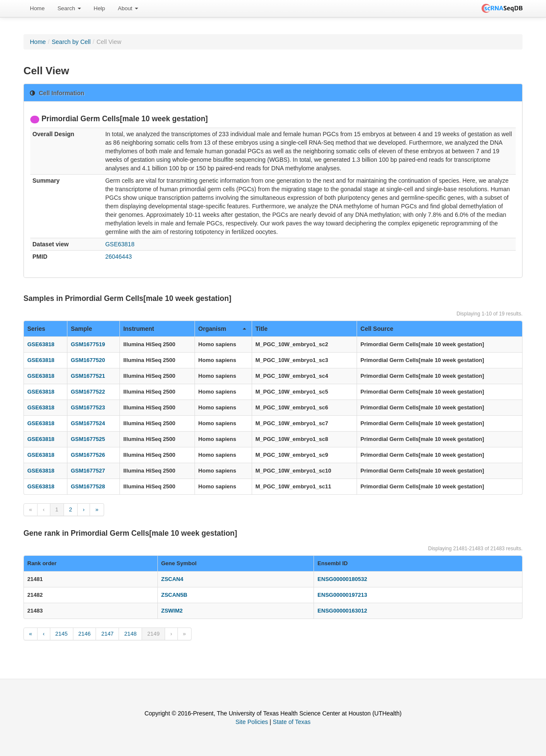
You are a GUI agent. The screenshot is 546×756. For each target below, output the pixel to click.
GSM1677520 (88, 360)
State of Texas (292, 722)
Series (36, 329)
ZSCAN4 (172, 579)
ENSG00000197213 (342, 595)
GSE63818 (120, 244)
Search (69, 8)
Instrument (139, 329)
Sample (81, 329)
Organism (222, 329)
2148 (130, 634)
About (128, 8)
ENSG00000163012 (342, 611)
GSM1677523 (88, 407)
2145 (62, 634)
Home (37, 8)
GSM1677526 (88, 455)
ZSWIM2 (172, 611)
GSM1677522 (88, 392)
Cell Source (377, 329)
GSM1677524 (88, 423)
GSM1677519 (88, 344)
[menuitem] (37, 9)
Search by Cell (71, 42)
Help (100, 8)
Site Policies (252, 722)
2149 (153, 634)
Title (262, 329)
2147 (107, 634)
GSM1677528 (88, 486)
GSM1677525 (88, 439)
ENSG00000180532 (342, 579)
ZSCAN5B (174, 595)
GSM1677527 (88, 471)
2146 (85, 634)
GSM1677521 (88, 376)
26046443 (119, 257)
